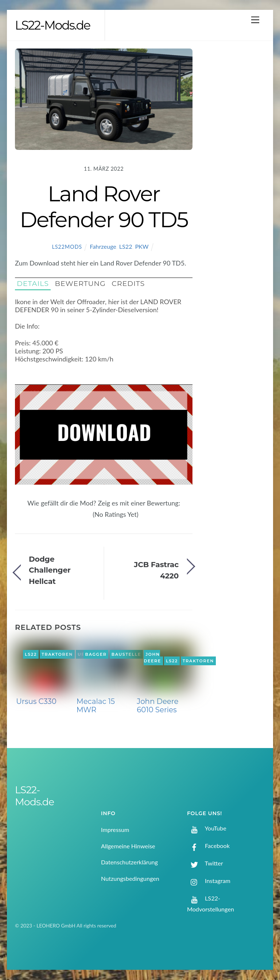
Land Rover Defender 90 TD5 (104, 207)
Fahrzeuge (103, 247)
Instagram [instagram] (209, 881)
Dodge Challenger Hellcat (50, 571)
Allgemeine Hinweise (128, 847)
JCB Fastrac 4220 (156, 571)
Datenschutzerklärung (129, 863)
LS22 (126, 247)
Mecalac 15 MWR (96, 706)
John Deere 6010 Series (157, 706)
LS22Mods (67, 247)
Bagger (96, 655)
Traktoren (57, 655)
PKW (142, 247)
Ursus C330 (36, 702)
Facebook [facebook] (208, 846)
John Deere (152, 658)
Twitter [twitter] (205, 864)
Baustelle (126, 655)
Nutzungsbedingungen (130, 879)
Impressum (115, 830)
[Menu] (255, 20)
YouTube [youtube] (207, 829)
